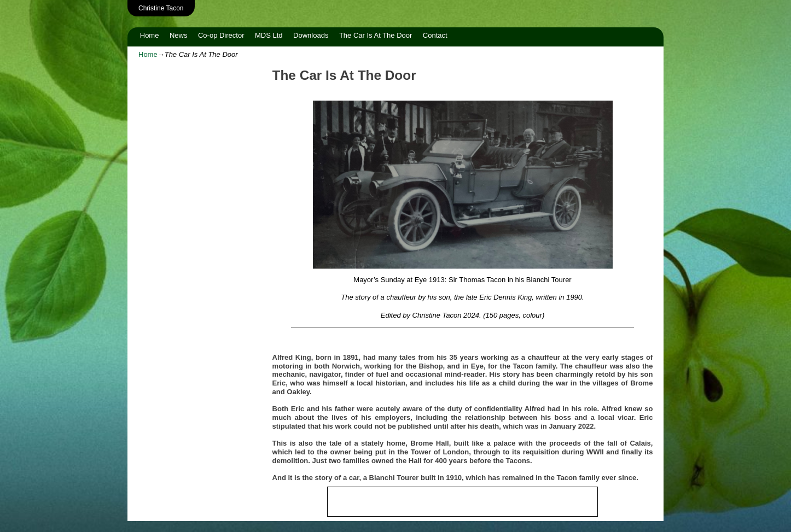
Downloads (311, 35)
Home (150, 35)
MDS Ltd (269, 35)
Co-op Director (221, 35)
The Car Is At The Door (376, 35)
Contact (435, 35)
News (179, 35)
